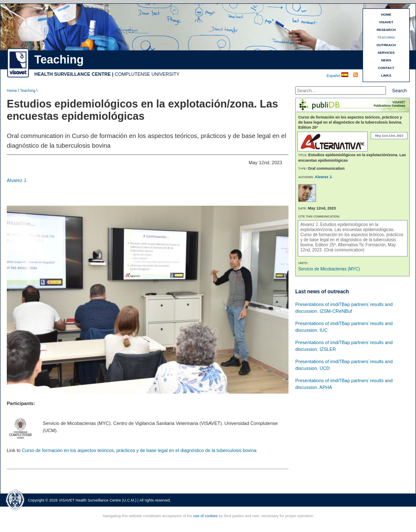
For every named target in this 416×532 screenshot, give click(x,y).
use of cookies (205, 516)
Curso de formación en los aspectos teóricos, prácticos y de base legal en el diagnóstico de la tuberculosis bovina (139, 450)
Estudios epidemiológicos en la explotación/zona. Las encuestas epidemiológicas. (347, 227)
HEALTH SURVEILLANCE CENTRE (73, 74)
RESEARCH (386, 30)
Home (12, 91)
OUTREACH (386, 45)
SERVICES (386, 53)
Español (334, 76)
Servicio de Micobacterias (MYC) (329, 269)
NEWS (386, 60)
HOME (386, 15)
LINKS (386, 76)
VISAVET (386, 22)
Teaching (28, 91)
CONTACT (386, 68)
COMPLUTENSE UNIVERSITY (147, 74)
